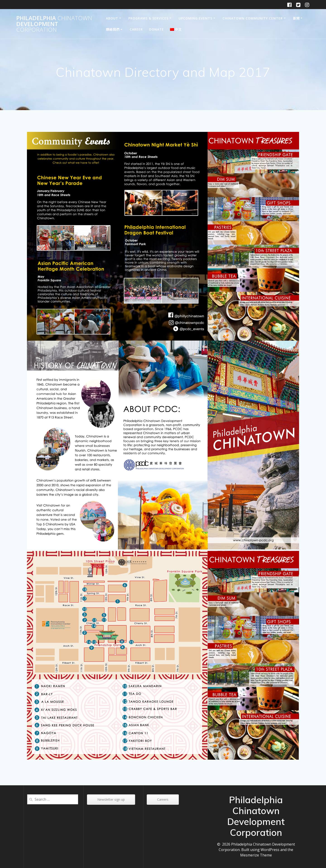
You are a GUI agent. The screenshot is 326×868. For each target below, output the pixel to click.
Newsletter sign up (111, 799)
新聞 (296, 18)
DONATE (157, 29)
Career (136, 29)
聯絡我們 (113, 29)
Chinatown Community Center (253, 18)
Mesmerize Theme (256, 855)
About (112, 18)
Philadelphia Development (54, 24)
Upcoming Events (195, 18)
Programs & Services (148, 18)
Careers (163, 799)
